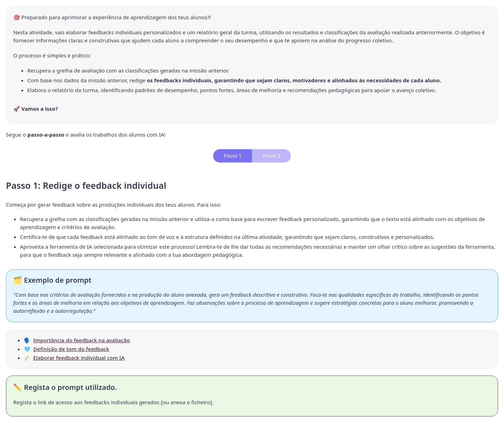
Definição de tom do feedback (71, 349)
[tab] (233, 156)
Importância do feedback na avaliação (82, 340)
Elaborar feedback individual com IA (79, 358)
